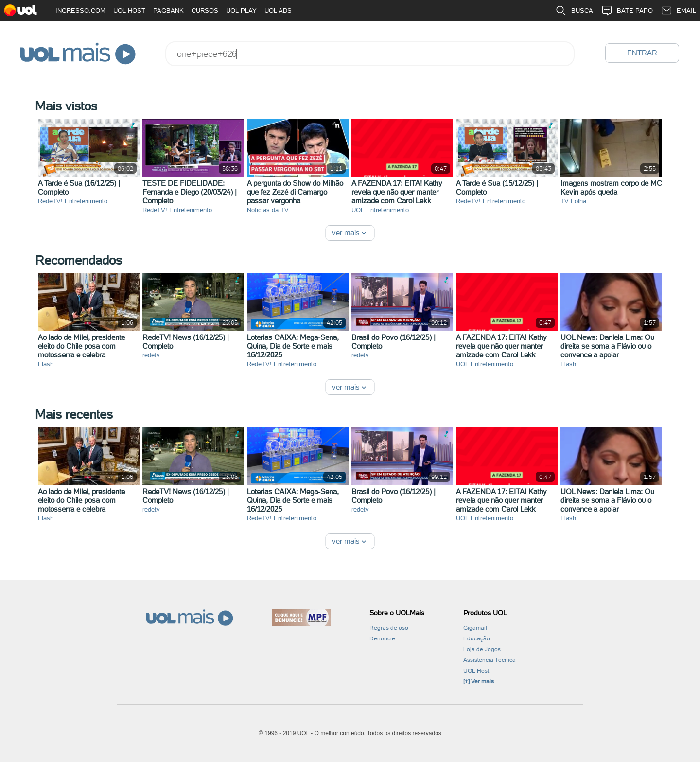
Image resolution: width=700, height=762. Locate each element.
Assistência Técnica (490, 660)
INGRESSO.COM (80, 10)
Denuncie (382, 638)
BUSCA (574, 11)
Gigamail (475, 628)
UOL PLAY (241, 10)
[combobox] (370, 54)
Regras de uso (389, 628)
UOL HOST (129, 10)
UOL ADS (278, 10)
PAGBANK (168, 10)
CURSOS (205, 10)
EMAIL (678, 11)
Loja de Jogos (482, 649)
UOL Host (476, 671)
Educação (477, 638)
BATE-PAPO (627, 11)
